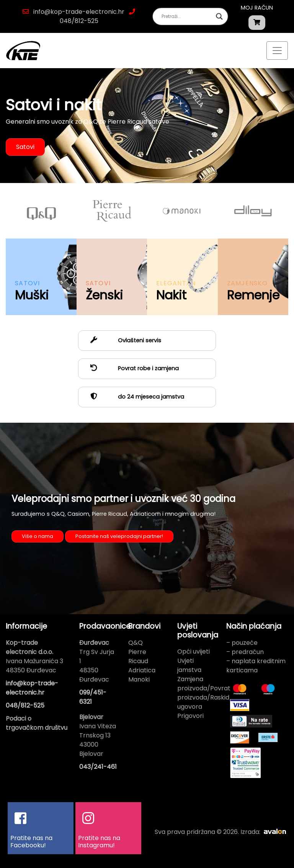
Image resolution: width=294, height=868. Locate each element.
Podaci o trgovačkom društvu (37, 723)
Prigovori (190, 716)
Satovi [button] (25, 147)
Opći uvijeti (194, 651)
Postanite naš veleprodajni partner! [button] (119, 536)
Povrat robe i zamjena (131, 368)
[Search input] (187, 16)
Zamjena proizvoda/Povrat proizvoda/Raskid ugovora (204, 693)
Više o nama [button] (38, 536)
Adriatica (142, 670)
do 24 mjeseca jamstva (134, 397)
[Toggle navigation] (277, 51)
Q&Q (136, 643)
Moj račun (257, 8)
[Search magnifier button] (219, 16)
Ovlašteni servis (123, 340)
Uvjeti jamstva (189, 665)
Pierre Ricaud (138, 656)
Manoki (139, 679)
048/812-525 (79, 21)
